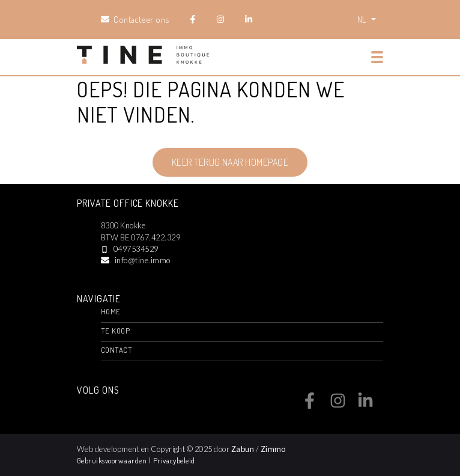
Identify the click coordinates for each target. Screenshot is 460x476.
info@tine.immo (143, 260)
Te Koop (115, 331)
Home (111, 311)
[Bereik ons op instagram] (338, 405)
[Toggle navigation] (377, 57)
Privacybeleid (174, 460)
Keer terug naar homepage (230, 162)
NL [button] (363, 19)
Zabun (243, 449)
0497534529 (136, 249)
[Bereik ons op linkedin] (365, 405)
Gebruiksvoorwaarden (113, 460)
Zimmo (273, 449)
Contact (117, 350)
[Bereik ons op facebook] (310, 405)
